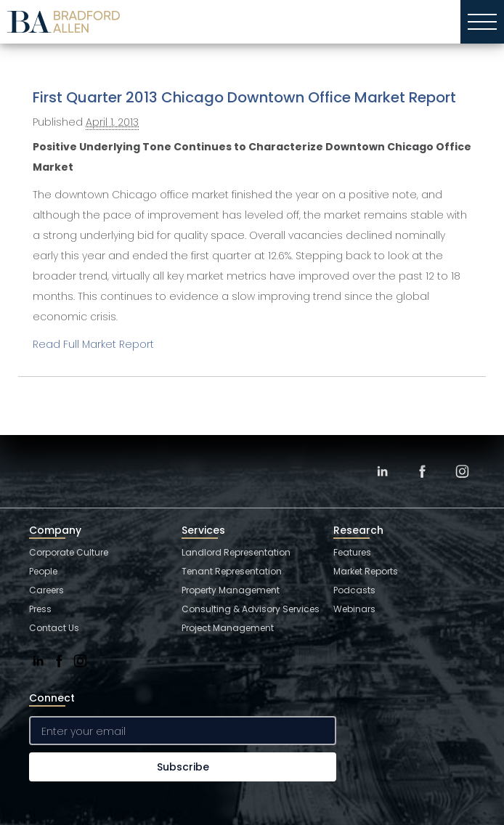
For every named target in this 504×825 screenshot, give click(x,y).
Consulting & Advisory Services (251, 609)
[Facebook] (422, 470)
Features (352, 552)
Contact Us (54, 628)
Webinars (354, 609)
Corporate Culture (69, 552)
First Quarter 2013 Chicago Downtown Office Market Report (244, 97)
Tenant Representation (232, 571)
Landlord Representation (236, 552)
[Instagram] (462, 470)
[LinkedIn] (382, 470)
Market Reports (366, 571)
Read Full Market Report (93, 344)
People (43, 571)
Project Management (228, 628)
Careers (46, 590)
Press (40, 609)
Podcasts (354, 590)
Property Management (231, 590)
